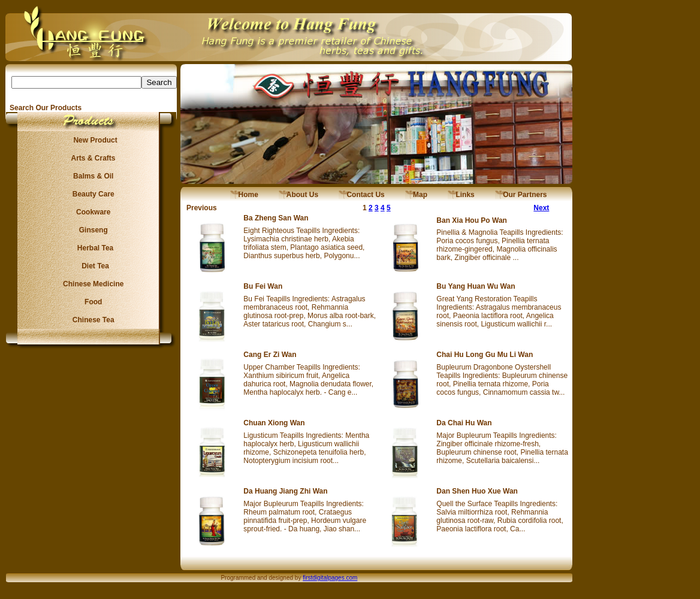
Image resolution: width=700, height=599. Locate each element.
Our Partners (521, 195)
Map (416, 195)
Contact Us (362, 195)
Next (541, 208)
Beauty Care (91, 194)
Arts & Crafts (92, 158)
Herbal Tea (91, 248)
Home (244, 195)
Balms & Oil (91, 176)
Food (91, 302)
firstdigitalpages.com (330, 578)
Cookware (91, 212)
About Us (298, 195)
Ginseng (91, 230)
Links (461, 195)
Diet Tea (92, 266)
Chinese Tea (92, 320)
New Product (91, 140)
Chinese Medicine (91, 284)
